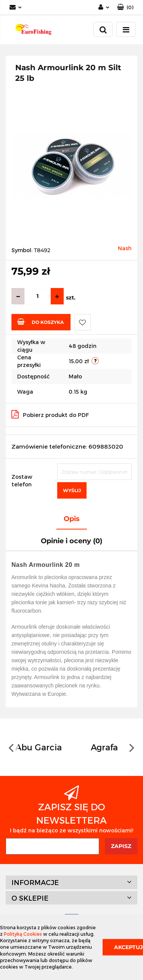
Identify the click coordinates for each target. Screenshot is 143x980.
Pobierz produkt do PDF (50, 414)
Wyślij (72, 490)
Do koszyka (40, 322)
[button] (125, 7)
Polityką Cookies (23, 934)
